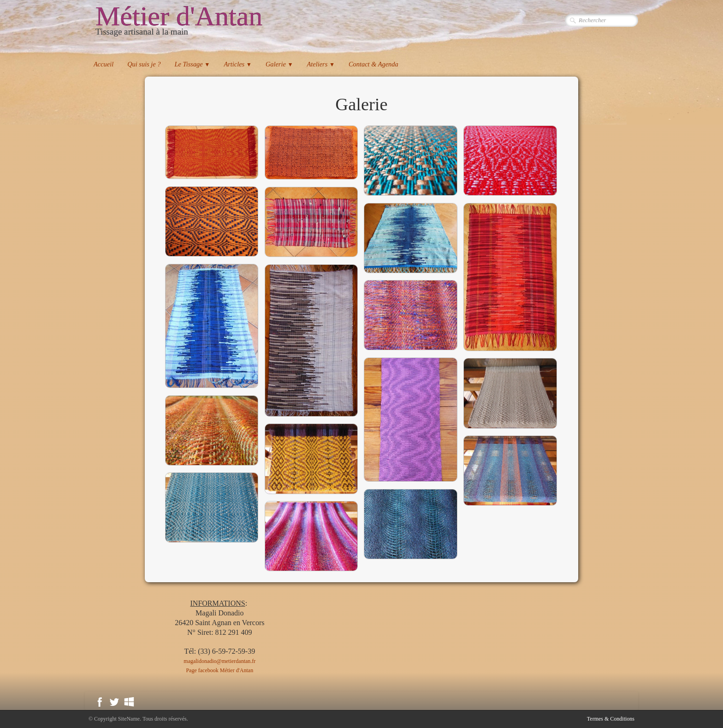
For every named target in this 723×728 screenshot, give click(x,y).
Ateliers (321, 64)
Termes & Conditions (611, 719)
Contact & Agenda (373, 64)
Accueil (104, 64)
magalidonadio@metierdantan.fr (219, 661)
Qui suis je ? (144, 64)
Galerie (279, 64)
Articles (237, 64)
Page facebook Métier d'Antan (219, 670)
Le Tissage (193, 64)
